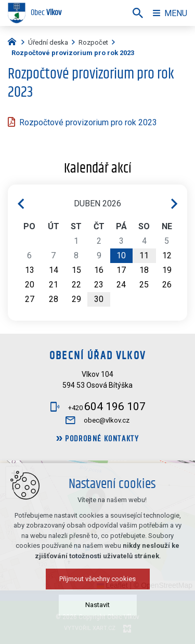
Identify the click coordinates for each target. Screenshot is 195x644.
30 (99, 299)
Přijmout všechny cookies (97, 579)
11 (144, 255)
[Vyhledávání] (138, 13)
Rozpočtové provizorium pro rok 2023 (88, 122)
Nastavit (97, 605)
